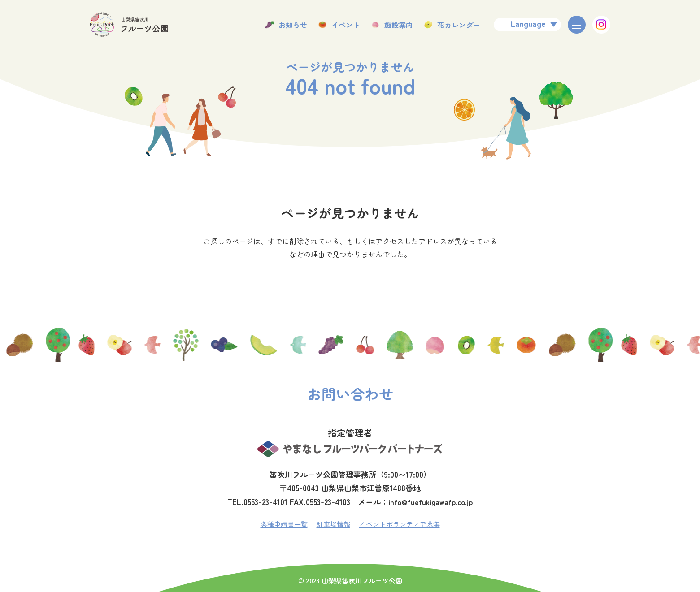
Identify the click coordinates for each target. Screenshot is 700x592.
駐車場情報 (332, 524)
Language (528, 23)
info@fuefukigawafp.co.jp (431, 502)
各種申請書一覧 (280, 524)
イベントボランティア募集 (402, 524)
